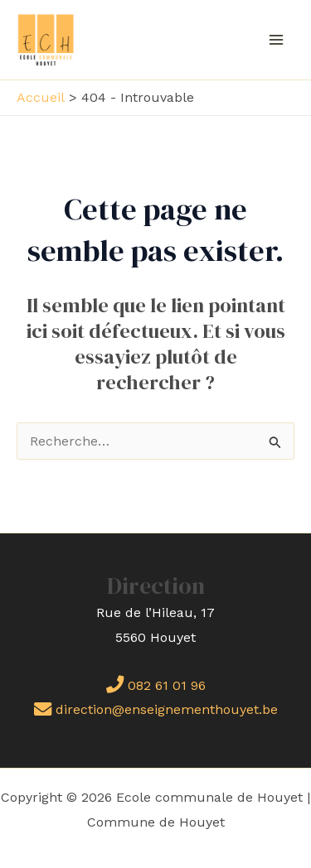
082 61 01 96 (156, 685)
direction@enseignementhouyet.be (156, 709)
